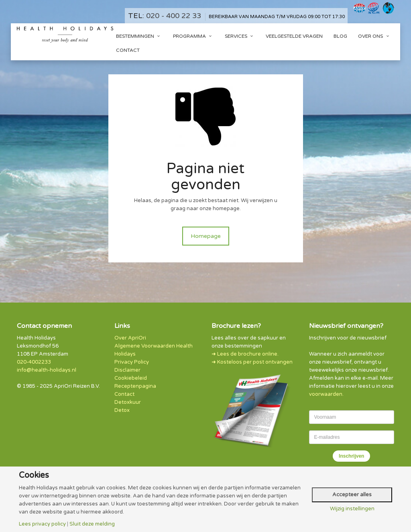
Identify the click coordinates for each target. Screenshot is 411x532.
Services (240, 36)
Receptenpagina (135, 386)
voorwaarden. (326, 394)
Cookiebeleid (131, 378)
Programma (193, 36)
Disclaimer (127, 370)
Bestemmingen (139, 36)
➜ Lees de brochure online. (245, 354)
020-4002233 (34, 362)
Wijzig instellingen (352, 509)
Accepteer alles (352, 495)
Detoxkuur (128, 402)
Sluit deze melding (92, 524)
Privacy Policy (132, 362)
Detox (122, 410)
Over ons (374, 36)
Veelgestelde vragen (294, 36)
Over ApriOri (130, 338)
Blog (340, 36)
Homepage (206, 236)
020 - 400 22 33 (174, 16)
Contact (128, 50)
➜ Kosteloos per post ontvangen (252, 362)
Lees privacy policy (42, 524)
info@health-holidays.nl (47, 370)
